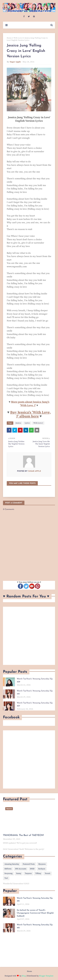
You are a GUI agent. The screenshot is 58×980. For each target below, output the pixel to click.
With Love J (18, 38)
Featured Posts (29, 864)
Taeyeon (28, 873)
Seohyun (42, 869)
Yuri (6, 878)
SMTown (8, 869)
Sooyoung (8, 873)
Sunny (19, 873)
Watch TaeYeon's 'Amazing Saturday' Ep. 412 (35, 900)
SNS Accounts (21, 869)
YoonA (48, 873)
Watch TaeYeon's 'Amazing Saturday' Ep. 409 (35, 680)
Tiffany (38, 873)
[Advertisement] (29, 636)
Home (9, 38)
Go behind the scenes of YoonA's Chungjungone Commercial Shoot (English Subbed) (35, 913)
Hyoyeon (42, 864)
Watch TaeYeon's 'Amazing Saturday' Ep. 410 (35, 692)
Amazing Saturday (12, 864)
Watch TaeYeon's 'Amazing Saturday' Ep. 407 (35, 704)
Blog (24, 976)
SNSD (32, 869)
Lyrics (27, 423)
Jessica (18, 423)
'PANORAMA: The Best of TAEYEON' (23, 835)
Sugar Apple (15, 62)
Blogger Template (46, 976)
